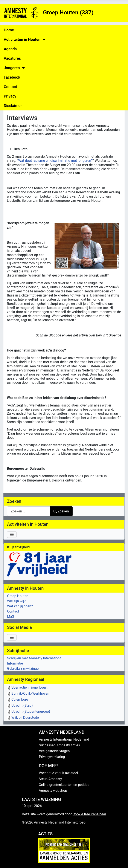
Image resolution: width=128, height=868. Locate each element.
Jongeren (12, 68)
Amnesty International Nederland (64, 739)
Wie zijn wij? (16, 601)
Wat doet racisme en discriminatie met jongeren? (56, 161)
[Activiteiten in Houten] (43, 40)
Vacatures (12, 58)
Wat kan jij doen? (20, 606)
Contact (11, 87)
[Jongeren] (22, 68)
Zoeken (61, 511)
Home (9, 30)
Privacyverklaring (52, 757)
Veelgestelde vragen (54, 751)
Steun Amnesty (50, 779)
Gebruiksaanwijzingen (24, 669)
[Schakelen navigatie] (12, 535)
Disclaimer (13, 106)
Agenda (10, 49)
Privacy (10, 96)
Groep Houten (18, 596)
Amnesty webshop (53, 791)
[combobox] (29, 511)
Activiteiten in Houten (22, 40)
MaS (11, 617)
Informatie (15, 663)
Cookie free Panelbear (89, 814)
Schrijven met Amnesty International (35, 658)
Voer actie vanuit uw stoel (58, 773)
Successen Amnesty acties (59, 745)
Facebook (12, 77)
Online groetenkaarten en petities (64, 785)
